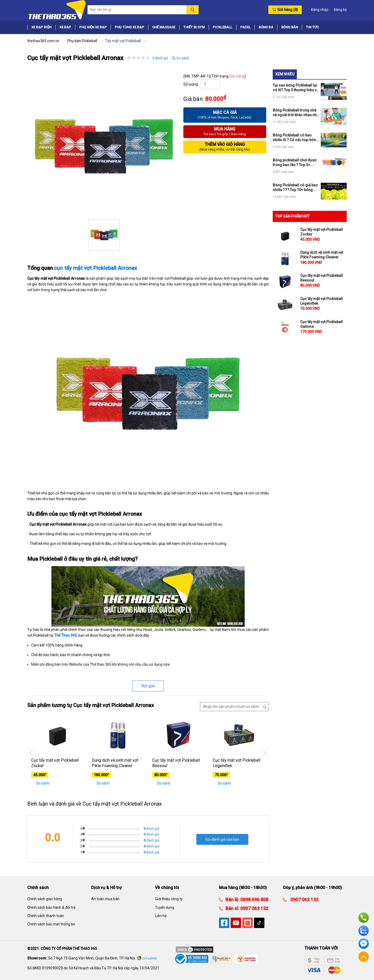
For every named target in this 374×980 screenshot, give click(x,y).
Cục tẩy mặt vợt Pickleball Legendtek (236, 763)
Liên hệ (161, 916)
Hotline (364, 918)
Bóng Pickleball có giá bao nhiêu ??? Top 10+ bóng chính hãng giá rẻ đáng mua (295, 188)
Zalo (364, 931)
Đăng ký (340, 10)
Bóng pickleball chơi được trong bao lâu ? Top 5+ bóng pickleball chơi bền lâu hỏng (295, 163)
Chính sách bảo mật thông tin (51, 924)
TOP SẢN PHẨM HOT (292, 216)
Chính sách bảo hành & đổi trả (51, 907)
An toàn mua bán (105, 899)
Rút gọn (148, 686)
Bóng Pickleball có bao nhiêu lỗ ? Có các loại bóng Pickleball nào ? (295, 138)
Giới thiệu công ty (169, 899)
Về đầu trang (364, 957)
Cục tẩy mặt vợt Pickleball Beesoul (176, 763)
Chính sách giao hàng (45, 899)
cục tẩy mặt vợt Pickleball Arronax (96, 268)
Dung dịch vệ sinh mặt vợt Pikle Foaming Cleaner (115, 763)
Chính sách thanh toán (46, 916)
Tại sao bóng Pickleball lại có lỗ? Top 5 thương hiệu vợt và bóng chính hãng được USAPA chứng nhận (296, 88)
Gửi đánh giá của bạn (222, 839)
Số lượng (191, 84)
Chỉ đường (150, 959)
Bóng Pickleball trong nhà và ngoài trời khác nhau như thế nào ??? (296, 113)
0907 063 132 (254, 908)
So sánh (180, 58)
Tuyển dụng (165, 907)
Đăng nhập (320, 10)
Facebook (364, 944)
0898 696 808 (254, 900)
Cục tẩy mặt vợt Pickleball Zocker (55, 763)
